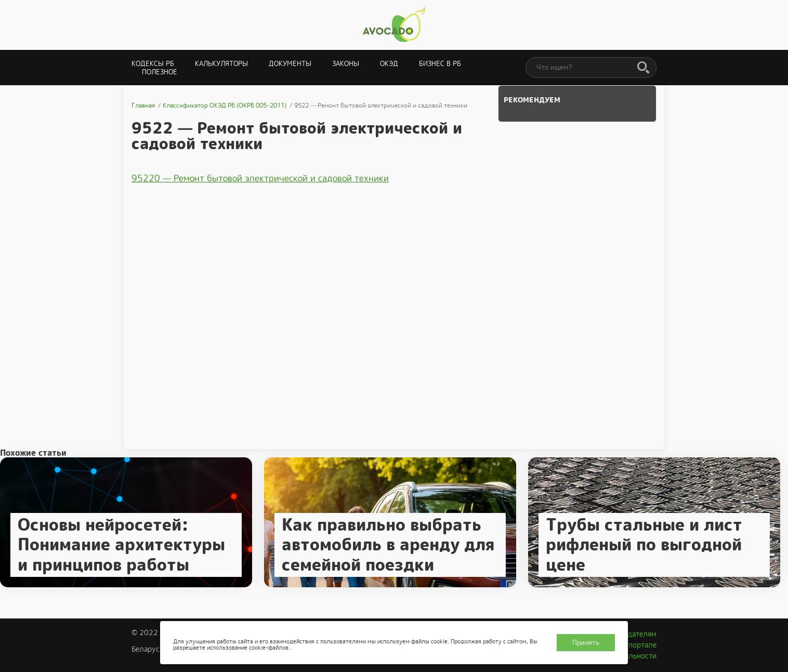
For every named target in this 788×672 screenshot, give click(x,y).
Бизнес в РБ (440, 64)
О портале (639, 645)
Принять (586, 643)
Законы (346, 64)
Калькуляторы (221, 64)
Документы (290, 64)
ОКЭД (389, 64)
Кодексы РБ (153, 64)
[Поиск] (643, 68)
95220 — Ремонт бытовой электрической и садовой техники (260, 178)
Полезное (160, 72)
